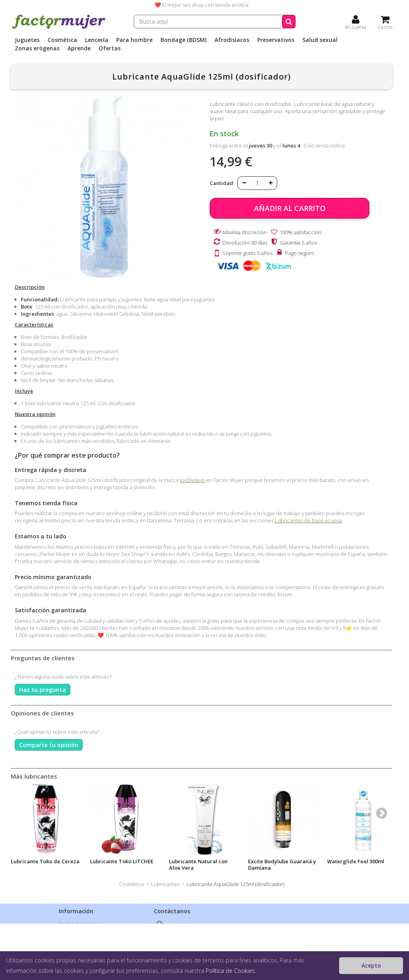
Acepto (371, 965)
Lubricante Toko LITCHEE (122, 861)
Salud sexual (320, 40)
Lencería (97, 40)
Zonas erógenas (37, 48)
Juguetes (27, 40)
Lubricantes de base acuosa (308, 520)
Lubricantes (165, 884)
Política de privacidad (84, 934)
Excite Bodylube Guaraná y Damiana (282, 864)
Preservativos (276, 40)
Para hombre (134, 40)
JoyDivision (192, 480)
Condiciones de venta (85, 944)
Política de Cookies (230, 971)
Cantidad (221, 183)
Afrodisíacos (232, 40)
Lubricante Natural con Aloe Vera (198, 864)
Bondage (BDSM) (184, 40)
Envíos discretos (78, 924)
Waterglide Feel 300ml (356, 861)
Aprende (79, 48)
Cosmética (62, 40)
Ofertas (110, 48)
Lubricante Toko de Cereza (45, 861)
